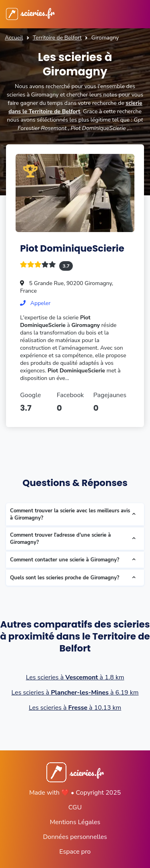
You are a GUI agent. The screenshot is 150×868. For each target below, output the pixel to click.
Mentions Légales (75, 822)
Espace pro (75, 852)
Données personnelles (75, 837)
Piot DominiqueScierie (72, 248)
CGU (75, 807)
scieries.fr (30, 12)
